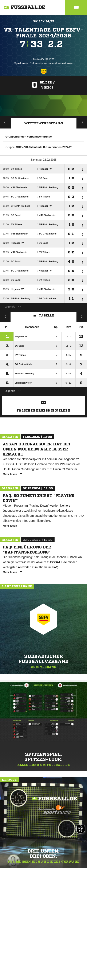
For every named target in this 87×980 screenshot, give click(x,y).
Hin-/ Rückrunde (82, 316)
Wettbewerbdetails (44, 123)
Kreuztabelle (5, 316)
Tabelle (44, 315)
